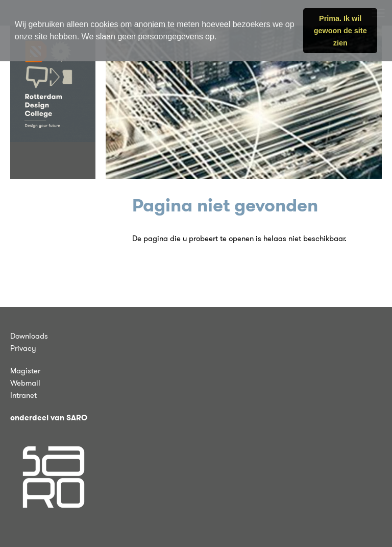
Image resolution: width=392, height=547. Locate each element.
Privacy (23, 348)
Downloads (29, 336)
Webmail (25, 383)
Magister (25, 371)
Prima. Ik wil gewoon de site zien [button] (340, 31)
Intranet (23, 395)
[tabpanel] (244, 102)
